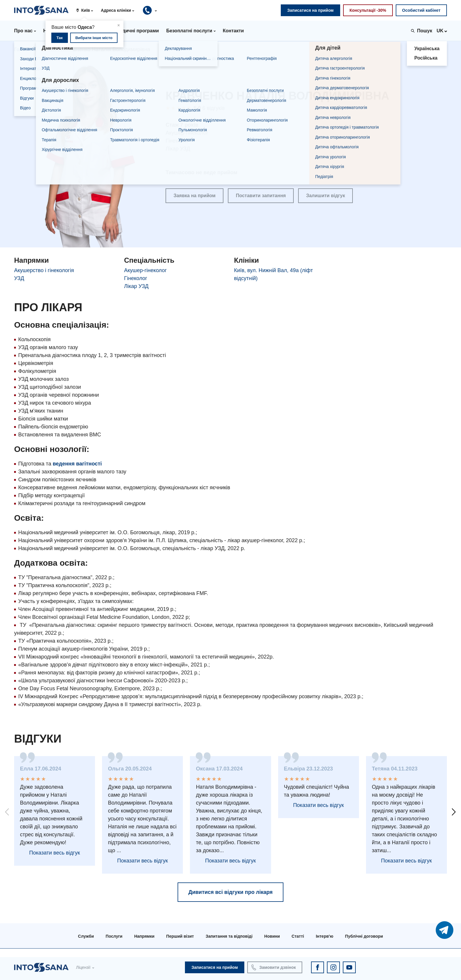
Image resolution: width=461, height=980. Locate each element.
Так (60, 38)
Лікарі (49, 50)
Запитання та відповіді (229, 936)
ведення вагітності (77, 464)
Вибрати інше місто (94, 38)
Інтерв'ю (324, 936)
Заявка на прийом (194, 196)
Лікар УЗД (136, 286)
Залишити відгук (325, 196)
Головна (24, 50)
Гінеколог (136, 278)
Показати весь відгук (54, 853)
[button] (87, 10)
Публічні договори (364, 936)
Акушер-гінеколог (145, 270)
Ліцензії (83, 967)
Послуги (114, 936)
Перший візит (180, 936)
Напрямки (144, 936)
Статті (298, 936)
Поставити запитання (261, 196)
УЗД (19, 278)
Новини (272, 936)
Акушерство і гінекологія (44, 270)
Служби (86, 936)
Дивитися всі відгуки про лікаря (231, 892)
